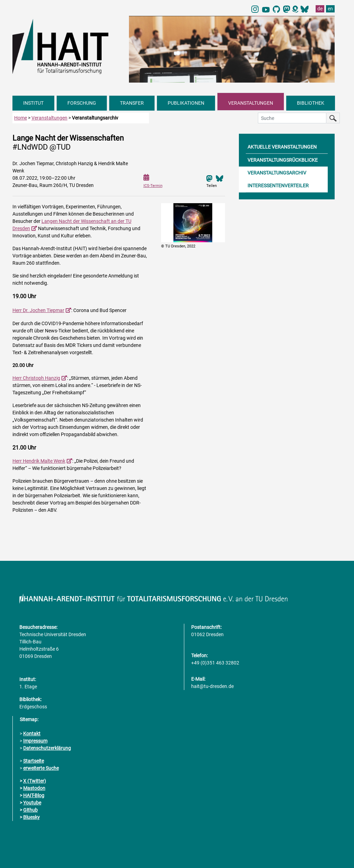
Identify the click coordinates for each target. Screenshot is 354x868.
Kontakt (32, 734)
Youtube (32, 803)
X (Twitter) (35, 781)
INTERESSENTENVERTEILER (278, 186)
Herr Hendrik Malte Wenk (39, 461)
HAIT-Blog (34, 795)
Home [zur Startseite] (21, 118)
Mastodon (34, 788)
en (330, 9)
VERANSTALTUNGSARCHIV (277, 173)
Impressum (35, 741)
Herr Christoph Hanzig (36, 378)
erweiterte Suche (41, 768)
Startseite (34, 761)
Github (30, 810)
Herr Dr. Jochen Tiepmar (38, 310)
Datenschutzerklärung (47, 748)
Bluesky (31, 817)
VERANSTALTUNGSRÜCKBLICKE (283, 160)
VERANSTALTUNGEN (251, 103)
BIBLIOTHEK (311, 103)
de (320, 9)
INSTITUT (33, 103)
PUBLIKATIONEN (186, 103)
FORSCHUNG (82, 103)
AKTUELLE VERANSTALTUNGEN (282, 147)
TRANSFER (132, 103)
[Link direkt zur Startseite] (67, 46)
